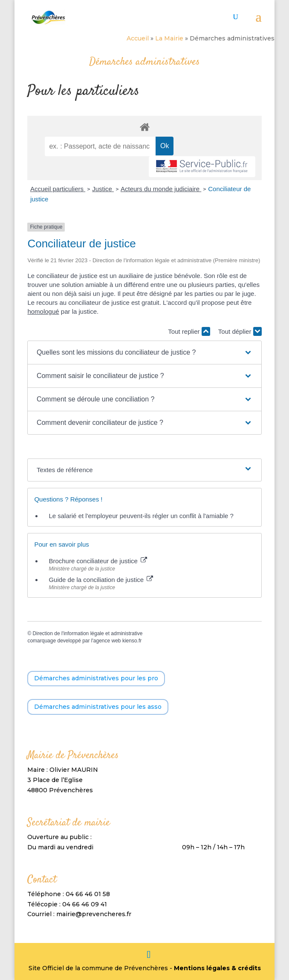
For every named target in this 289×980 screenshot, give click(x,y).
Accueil (138, 38)
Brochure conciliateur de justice (98, 561)
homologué (43, 311)
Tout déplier (240, 331)
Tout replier (189, 331)
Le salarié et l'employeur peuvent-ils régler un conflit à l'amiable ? (141, 516)
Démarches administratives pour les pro (96, 678)
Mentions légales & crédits (217, 968)
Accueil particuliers (58, 189)
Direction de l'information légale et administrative (88, 633)
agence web (107, 641)
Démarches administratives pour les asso (98, 707)
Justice (103, 189)
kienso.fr (132, 641)
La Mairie (169, 38)
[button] (144, 352)
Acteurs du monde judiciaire (161, 189)
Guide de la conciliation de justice (101, 580)
